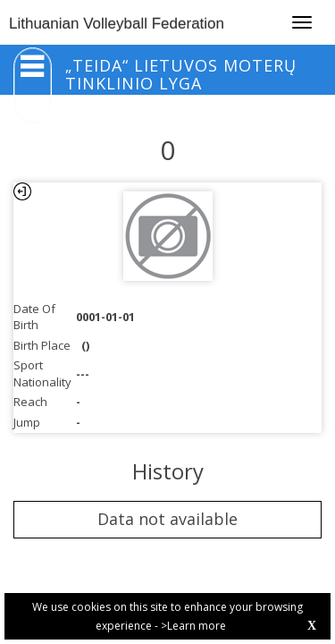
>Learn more (193, 626)
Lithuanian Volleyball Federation (117, 24)
